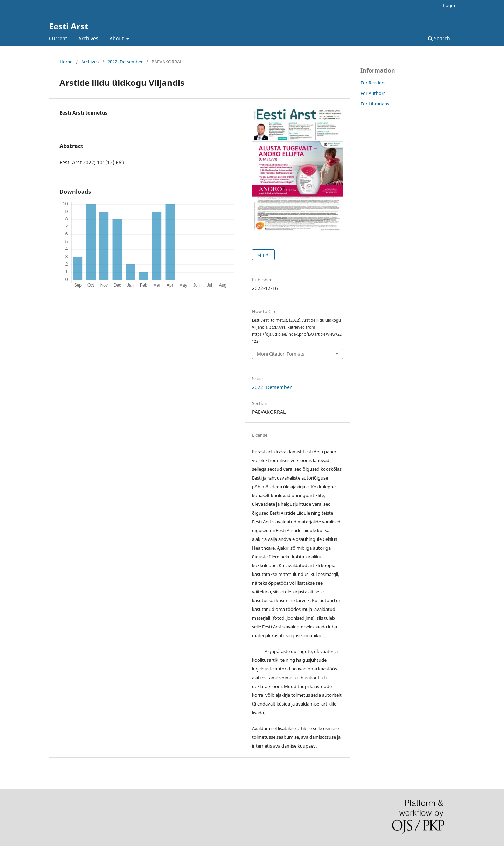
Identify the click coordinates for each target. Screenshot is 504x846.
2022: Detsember (125, 62)
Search (439, 38)
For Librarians (375, 104)
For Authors (373, 93)
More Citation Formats (281, 354)
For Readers (373, 83)
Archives (88, 38)
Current (58, 38)
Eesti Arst (69, 26)
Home (66, 62)
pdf (266, 255)
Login (449, 5)
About (117, 38)
